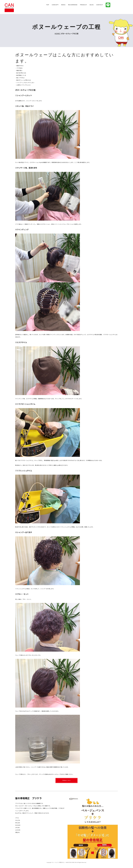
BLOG (92, 5)
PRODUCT (84, 5)
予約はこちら (66, 780)
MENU (63, 5)
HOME (57, 34)
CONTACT (100, 5)
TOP (48, 5)
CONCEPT (55, 5)
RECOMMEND (73, 5)
